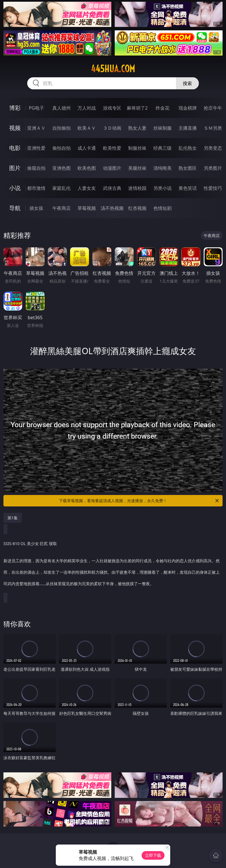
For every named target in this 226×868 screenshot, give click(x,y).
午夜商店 (62, 208)
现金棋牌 (188, 108)
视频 (15, 128)
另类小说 (162, 188)
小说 (15, 188)
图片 (15, 168)
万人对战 (87, 108)
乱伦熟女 (188, 148)
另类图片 (213, 168)
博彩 (15, 108)
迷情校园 (137, 188)
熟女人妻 (137, 128)
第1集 (13, 518)
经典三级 (162, 148)
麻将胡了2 (137, 108)
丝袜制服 (162, 128)
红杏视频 (137, 208)
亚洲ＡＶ (36, 128)
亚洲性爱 (36, 148)
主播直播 (188, 128)
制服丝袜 (137, 148)
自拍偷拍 (62, 128)
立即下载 (153, 855)
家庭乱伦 (62, 188)
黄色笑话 (188, 188)
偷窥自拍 (36, 168)
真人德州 (62, 108)
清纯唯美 (162, 168)
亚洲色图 (62, 168)
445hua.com (113, 69)
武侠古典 (112, 188)
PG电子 (36, 108)
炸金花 (162, 108)
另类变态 (213, 148)
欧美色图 (87, 168)
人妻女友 (87, 188)
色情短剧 (162, 208)
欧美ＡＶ (87, 128)
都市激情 (36, 188)
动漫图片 (112, 168)
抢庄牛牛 (213, 108)
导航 (15, 208)
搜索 (187, 83)
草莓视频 (87, 208)
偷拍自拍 (62, 148)
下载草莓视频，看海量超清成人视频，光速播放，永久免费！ (139, 501)
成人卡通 (87, 148)
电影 (15, 148)
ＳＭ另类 (213, 128)
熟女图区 (188, 168)
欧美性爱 (112, 148)
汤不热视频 (112, 208)
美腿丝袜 (137, 168)
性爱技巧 (213, 188)
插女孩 (36, 208)
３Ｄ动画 (112, 128)
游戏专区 (112, 108)
